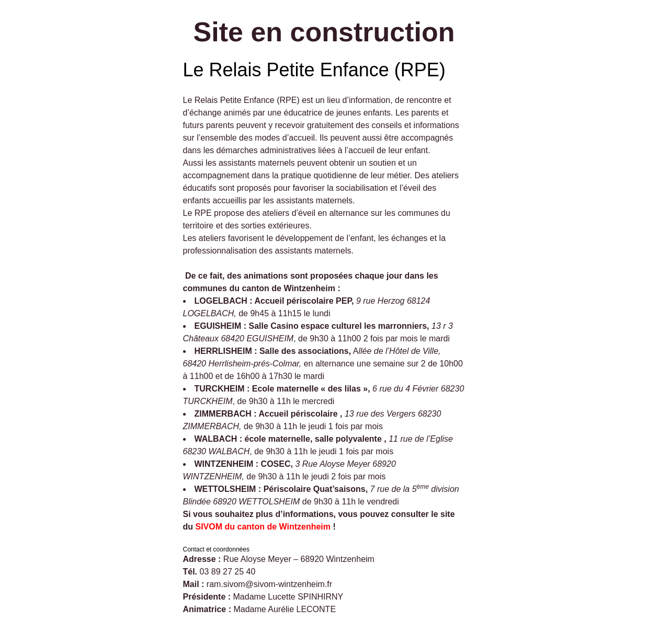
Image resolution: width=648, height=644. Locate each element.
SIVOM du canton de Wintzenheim (263, 527)
